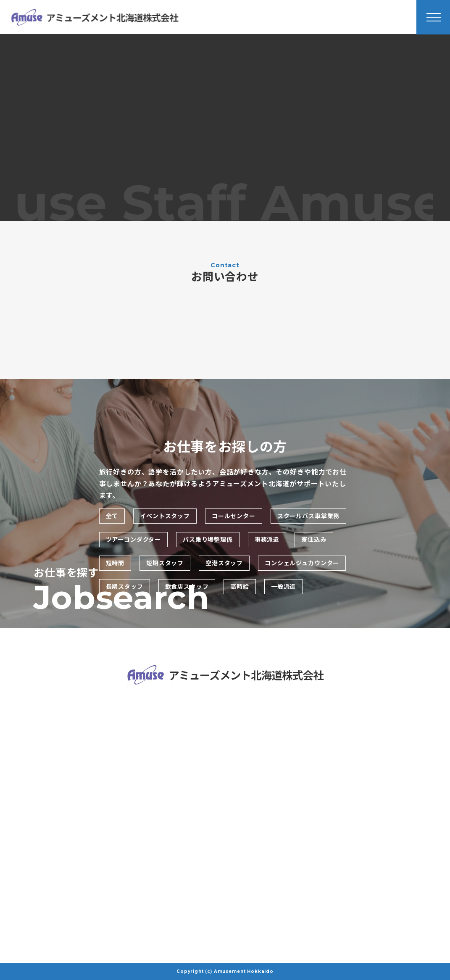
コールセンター (234, 516)
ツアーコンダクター (134, 540)
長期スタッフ (125, 587)
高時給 (240, 587)
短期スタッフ (165, 563)
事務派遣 (267, 540)
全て (112, 516)
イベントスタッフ (165, 516)
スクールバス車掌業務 (308, 516)
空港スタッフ (224, 563)
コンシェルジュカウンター (302, 563)
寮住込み (314, 540)
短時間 (115, 563)
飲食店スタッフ (187, 587)
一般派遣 (283, 587)
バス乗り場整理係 (208, 540)
